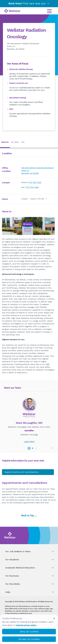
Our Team (15, 142)
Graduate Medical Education (30, 568)
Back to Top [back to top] (29, 515)
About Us (5, 142)
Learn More (29, 441)
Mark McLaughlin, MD (29, 423)
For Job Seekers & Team (30, 551)
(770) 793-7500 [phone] (34, 182)
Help (30, 592)
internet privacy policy (26, 625)
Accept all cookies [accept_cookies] (29, 639)
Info (23, 142)
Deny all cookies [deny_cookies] (29, 631)
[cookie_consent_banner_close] (54, 618)
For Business (30, 576)
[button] (52, 448)
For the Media (30, 584)
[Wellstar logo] (12, 11)
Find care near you (29, 3)
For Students (30, 560)
